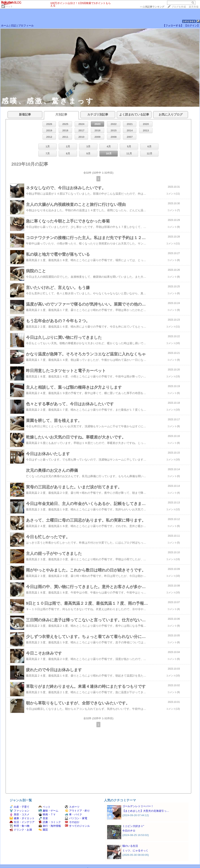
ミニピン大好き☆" (133, 826)
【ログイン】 (192, 26)
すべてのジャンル (77, 826)
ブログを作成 (179, 7)
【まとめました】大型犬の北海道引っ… (146, 811)
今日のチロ (129, 831)
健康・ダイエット (22, 818)
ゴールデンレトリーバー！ (138, 806)
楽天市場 (194, 7)
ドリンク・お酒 (21, 830)
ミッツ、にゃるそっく (135, 850)
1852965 (189, 21)
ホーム (5, 26)
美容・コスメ (19, 814)
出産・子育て (19, 807)
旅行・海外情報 (50, 826)
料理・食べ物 (19, 826)
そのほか (72, 822)
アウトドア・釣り (77, 811)
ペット (9, 6)
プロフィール (26, 26)
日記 (14, 26)
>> (152, 7)
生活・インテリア (22, 822)
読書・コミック (50, 822)
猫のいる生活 (130, 846)
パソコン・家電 (76, 818)
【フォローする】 (173, 26)
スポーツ (72, 807)
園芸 (43, 830)
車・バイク (73, 814)
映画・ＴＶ (47, 814)
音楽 (43, 818)
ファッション (19, 811)
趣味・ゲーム (48, 811)
